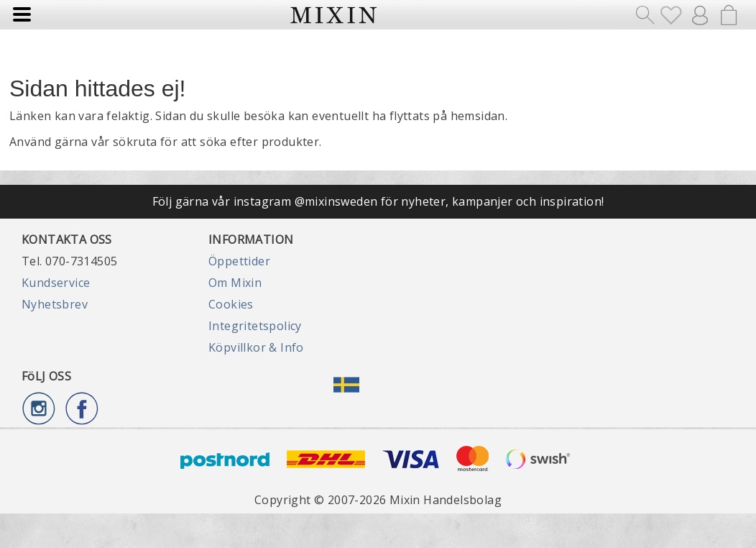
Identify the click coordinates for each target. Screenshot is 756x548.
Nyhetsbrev (55, 304)
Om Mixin (235, 283)
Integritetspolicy (255, 326)
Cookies (231, 304)
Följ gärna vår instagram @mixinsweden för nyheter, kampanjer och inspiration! (378, 201)
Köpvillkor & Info (256, 347)
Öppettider (239, 261)
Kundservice (56, 283)
